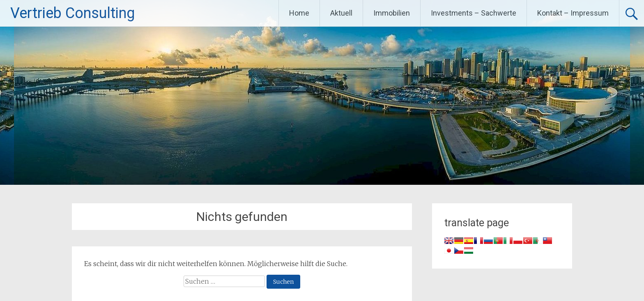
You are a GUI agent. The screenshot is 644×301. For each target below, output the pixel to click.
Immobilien (392, 13)
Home (299, 13)
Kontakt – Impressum (573, 13)
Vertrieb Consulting (72, 13)
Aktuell (341, 13)
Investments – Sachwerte (474, 13)
